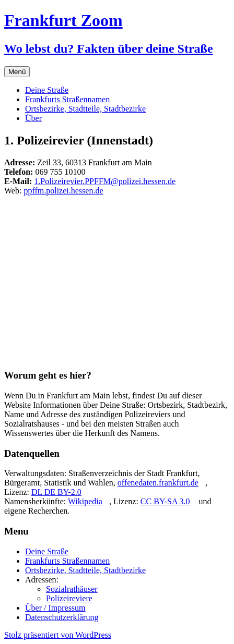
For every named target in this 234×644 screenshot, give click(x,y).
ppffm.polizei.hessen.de (63, 191)
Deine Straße (47, 90)
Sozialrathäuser (72, 589)
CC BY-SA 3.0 (165, 501)
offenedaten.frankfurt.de (158, 483)
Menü (17, 72)
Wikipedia (85, 501)
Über (33, 118)
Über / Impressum (55, 608)
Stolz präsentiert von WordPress (58, 635)
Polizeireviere (69, 598)
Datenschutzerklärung (62, 617)
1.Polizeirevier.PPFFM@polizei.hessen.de (105, 181)
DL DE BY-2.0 (56, 492)
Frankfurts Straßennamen (67, 99)
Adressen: (42, 580)
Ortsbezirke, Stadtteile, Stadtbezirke (85, 109)
